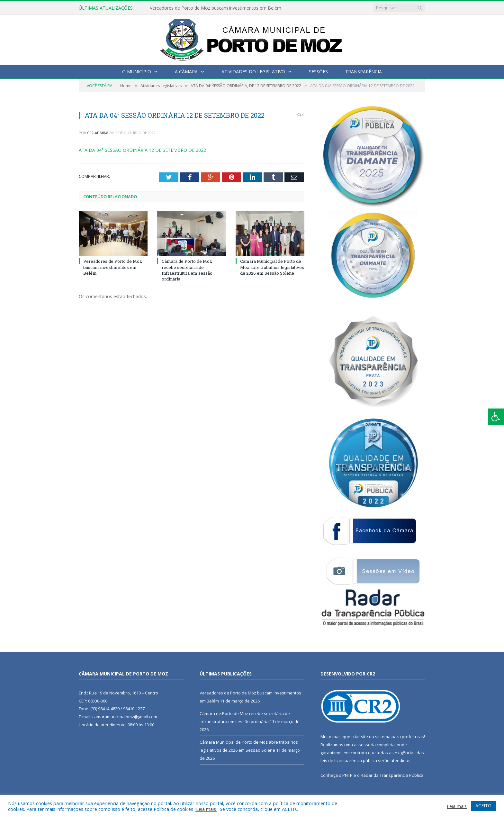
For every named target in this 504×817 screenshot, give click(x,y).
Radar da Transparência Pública (392, 775)
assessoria (365, 745)
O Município (137, 72)
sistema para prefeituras (400, 737)
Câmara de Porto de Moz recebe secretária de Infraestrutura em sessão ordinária (187, 270)
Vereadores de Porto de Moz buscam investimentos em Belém (216, 8)
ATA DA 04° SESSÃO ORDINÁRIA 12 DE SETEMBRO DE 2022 (142, 150)
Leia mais (206, 809)
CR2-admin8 (98, 133)
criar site (360, 737)
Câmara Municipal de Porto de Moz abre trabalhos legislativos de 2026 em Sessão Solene (272, 267)
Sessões (318, 72)
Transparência (364, 72)
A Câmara (186, 72)
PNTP (347, 775)
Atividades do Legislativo (253, 72)
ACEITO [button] (483, 806)
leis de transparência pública (349, 760)
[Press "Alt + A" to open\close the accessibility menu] (496, 417)
